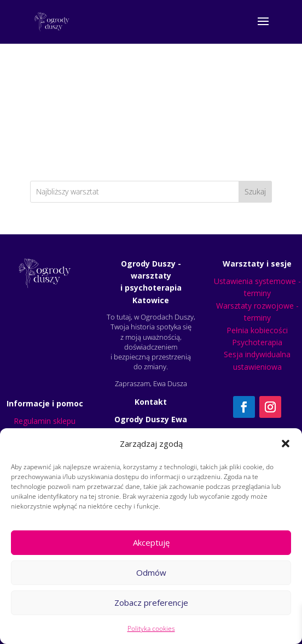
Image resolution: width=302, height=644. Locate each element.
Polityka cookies (151, 628)
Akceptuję (151, 542)
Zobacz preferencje (151, 602)
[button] (286, 444)
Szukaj (255, 191)
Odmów (151, 572)
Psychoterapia (257, 342)
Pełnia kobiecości (257, 330)
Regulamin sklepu (45, 421)
